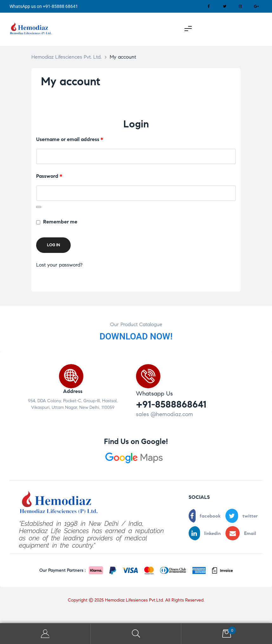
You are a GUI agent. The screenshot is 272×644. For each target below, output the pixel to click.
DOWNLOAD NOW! (136, 336)
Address (73, 391)
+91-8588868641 (171, 404)
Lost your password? (59, 265)
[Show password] (39, 207)
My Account (45, 634)
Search (136, 634)
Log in (53, 245)
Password (60, 175)
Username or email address (80, 139)
